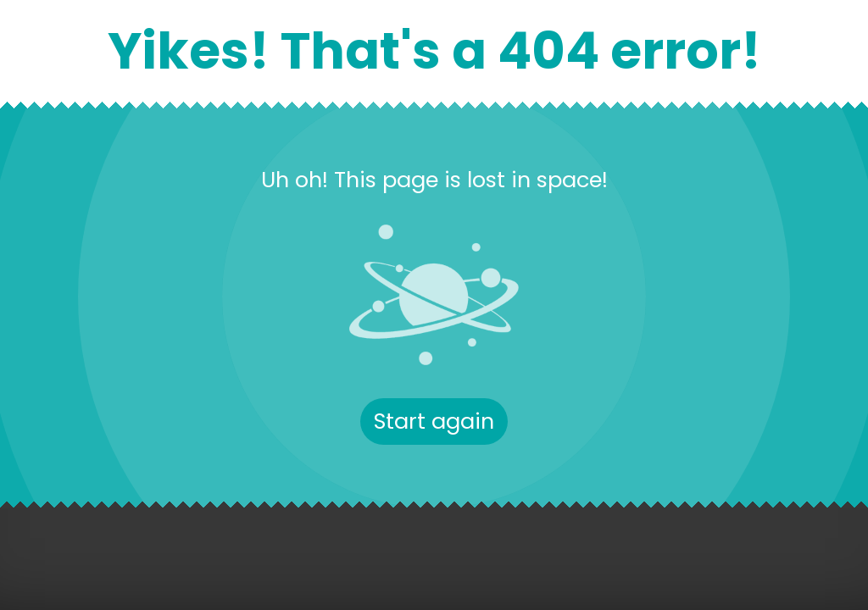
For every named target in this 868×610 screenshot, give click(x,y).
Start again (434, 421)
